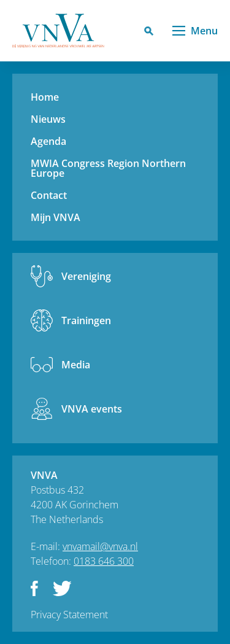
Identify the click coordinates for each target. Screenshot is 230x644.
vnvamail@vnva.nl (100, 546)
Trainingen (86, 320)
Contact (49, 195)
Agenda (48, 141)
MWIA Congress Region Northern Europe (108, 168)
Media (76, 365)
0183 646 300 (104, 561)
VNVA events (92, 409)
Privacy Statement (69, 615)
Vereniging (86, 276)
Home (45, 97)
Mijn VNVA (56, 217)
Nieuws (48, 119)
